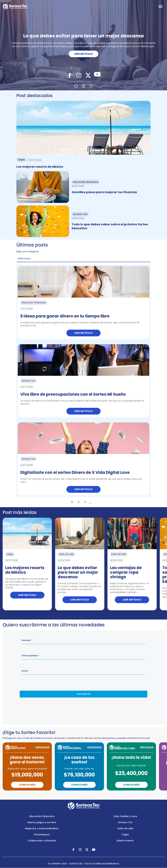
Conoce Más (27, 785)
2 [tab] (83, 86)
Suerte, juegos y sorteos (42, 822)
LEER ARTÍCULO (84, 54)
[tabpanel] (83, 45)
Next (103, 615)
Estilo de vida (125, 828)
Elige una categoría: (28, 251)
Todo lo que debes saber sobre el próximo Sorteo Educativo (110, 226)
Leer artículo (84, 333)
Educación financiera (42, 816)
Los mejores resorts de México (40, 167)
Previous (67, 615)
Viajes (125, 834)
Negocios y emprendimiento (42, 828)
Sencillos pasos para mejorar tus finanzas (104, 192)
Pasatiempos (42, 834)
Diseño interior (125, 841)
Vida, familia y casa (125, 816)
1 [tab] (76, 86)
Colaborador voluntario (42, 841)
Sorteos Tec (125, 822)
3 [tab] (91, 86)
